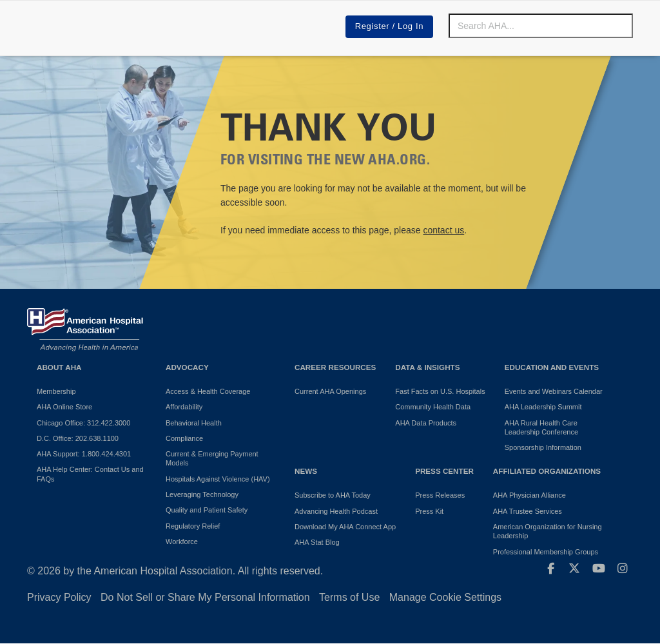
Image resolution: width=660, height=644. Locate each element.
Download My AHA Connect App (345, 527)
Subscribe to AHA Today (333, 495)
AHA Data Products (426, 423)
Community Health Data (433, 407)
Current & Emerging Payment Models (212, 458)
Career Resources (335, 367)
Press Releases (440, 495)
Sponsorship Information (543, 447)
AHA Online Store (64, 407)
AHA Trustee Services (528, 511)
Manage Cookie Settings (445, 597)
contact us (443, 230)
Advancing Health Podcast (336, 511)
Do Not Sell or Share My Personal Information (205, 597)
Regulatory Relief (193, 526)
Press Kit (429, 511)
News (306, 471)
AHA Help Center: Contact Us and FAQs (90, 474)
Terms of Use (349, 597)
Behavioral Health (194, 423)
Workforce (182, 542)
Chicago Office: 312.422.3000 (83, 423)
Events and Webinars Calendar (554, 391)
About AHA (59, 367)
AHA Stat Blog (317, 542)
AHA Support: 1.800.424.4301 (84, 454)
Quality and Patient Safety (207, 510)
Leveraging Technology (202, 494)
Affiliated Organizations (547, 471)
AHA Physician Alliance (529, 495)
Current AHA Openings (330, 391)
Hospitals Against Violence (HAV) (218, 479)
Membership (56, 391)
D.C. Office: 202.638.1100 (78, 438)
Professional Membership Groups (546, 552)
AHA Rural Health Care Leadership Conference (541, 427)
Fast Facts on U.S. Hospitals (440, 391)
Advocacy (187, 367)
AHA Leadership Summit (543, 407)
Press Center (444, 471)
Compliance (184, 438)
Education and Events (552, 367)
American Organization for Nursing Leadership (548, 531)
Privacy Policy (59, 597)
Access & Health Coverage (208, 391)
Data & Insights (427, 367)
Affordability (184, 407)
